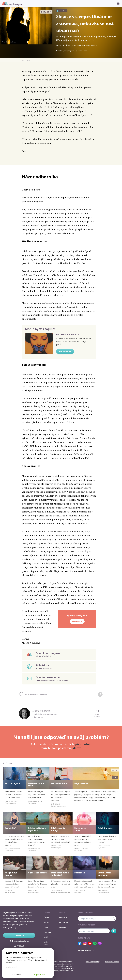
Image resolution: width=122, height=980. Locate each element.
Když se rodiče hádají (58, 829)
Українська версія (86, 950)
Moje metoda (81, 783)
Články (46, 917)
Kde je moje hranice (11, 874)
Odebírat (114, 931)
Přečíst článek (65, 351)
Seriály (46, 937)
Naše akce (46, 943)
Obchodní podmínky (93, 962)
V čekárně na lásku (37, 873)
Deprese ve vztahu (68, 334)
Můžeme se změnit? (80, 829)
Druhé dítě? (11, 828)
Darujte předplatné (19, 941)
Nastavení (17, 974)
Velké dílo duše (105, 828)
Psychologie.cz (13, 4)
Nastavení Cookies (112, 962)
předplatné (83, 744)
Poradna (47, 932)
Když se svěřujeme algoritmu (37, 829)
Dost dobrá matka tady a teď (60, 874)
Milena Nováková (41, 711)
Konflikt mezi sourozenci (104, 874)
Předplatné (77, 621)
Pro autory (64, 922)
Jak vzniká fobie (59, 783)
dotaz (77, 748)
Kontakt (62, 927)
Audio (46, 922)
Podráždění (80, 873)
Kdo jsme (63, 917)
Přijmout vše (39, 974)
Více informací (11, 967)
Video (46, 927)
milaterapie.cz (38, 717)
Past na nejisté (12, 783)
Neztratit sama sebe (36, 784)
